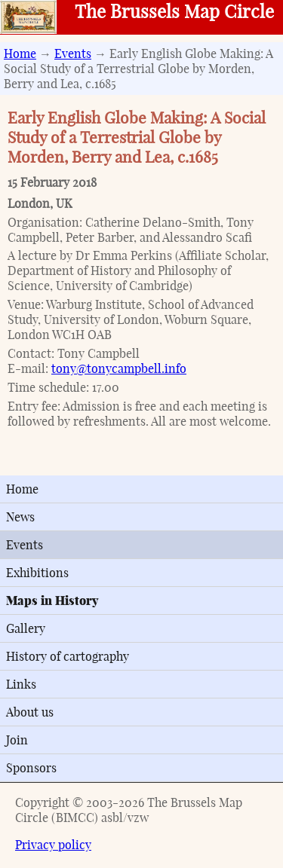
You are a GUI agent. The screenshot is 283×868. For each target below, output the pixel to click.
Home (20, 53)
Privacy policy (53, 845)
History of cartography (68, 656)
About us (30, 712)
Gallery (26, 628)
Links (21, 684)
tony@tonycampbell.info (119, 368)
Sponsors (31, 768)
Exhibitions (37, 573)
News (20, 517)
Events (73, 53)
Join (17, 740)
